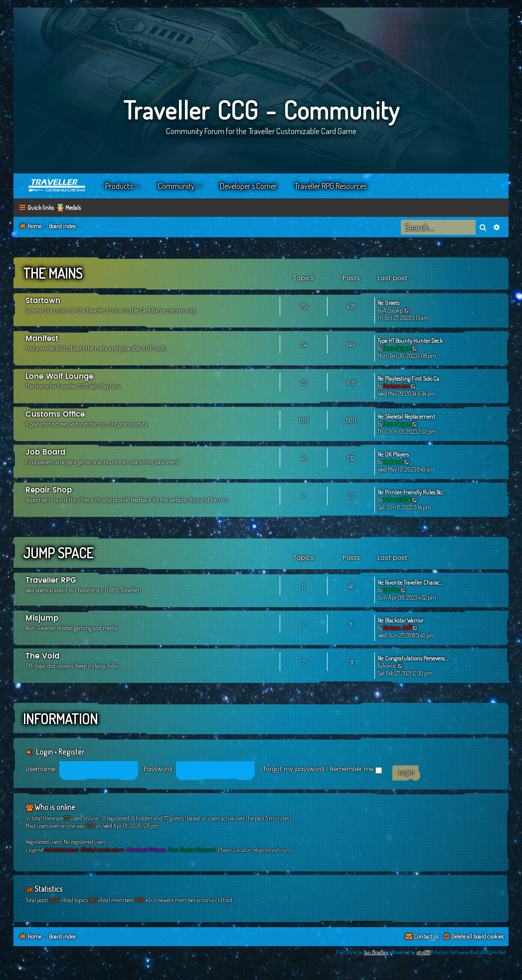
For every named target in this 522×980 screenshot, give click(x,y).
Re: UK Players (393, 454)
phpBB (423, 952)
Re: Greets (388, 303)
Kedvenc (393, 462)
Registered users (272, 850)
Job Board (45, 452)
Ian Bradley (376, 952)
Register (71, 752)
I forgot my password (292, 769)
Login (44, 752)
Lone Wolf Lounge (59, 377)
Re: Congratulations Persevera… (413, 658)
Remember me (356, 769)
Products (119, 186)
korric (390, 666)
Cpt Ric (391, 590)
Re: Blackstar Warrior (400, 620)
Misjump (42, 618)
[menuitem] (473, 937)
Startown (43, 301)
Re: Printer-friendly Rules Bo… (411, 492)
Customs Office (55, 414)
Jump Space (58, 553)
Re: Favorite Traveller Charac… (410, 582)
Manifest (42, 339)
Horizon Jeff (397, 628)
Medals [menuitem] (73, 208)
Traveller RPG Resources (331, 186)
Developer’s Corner (248, 186)
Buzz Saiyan (397, 348)
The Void (42, 656)
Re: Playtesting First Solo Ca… (410, 379)
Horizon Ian (396, 386)
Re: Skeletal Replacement (406, 416)
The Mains (53, 273)
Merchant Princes (146, 850)
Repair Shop (49, 490)
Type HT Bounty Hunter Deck (410, 341)
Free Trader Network (191, 850)
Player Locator (234, 850)
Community (176, 186)
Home (57, 186)
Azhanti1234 (397, 500)
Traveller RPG (51, 580)
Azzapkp (393, 310)
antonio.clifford (214, 900)
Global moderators (102, 850)
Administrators (61, 850)
